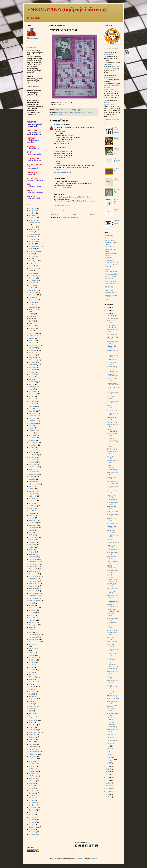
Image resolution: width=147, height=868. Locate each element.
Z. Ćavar (32, 798)
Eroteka (31, 321)
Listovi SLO (33, 418)
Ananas (31, 232)
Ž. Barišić (32, 791)
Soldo (31, 701)
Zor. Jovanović (33, 834)
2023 (108, 766)
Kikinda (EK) (33, 382)
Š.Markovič (32, 677)
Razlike (31, 630)
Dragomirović (33, 300)
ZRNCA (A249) (112, 630)
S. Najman (32, 660)
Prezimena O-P (34, 584)
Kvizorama (32, 394)
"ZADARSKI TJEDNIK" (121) (113, 371)
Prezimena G (33, 569)
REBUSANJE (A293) (111, 527)
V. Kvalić (32, 769)
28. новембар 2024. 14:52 (63, 172)
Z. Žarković (32, 829)
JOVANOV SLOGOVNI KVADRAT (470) (113, 440)
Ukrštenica (60, 115)
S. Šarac (32, 665)
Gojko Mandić (63, 112)
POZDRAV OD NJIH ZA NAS (112, 326)
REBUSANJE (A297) (111, 418)
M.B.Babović (33, 462)
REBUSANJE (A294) (111, 508)
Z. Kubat (32, 815)
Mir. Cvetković (33, 494)
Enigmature (33, 316)
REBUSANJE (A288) (111, 710)
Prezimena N (33, 581)
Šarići (83, 112)
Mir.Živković (33, 496)
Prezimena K (33, 574)
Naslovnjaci (33, 520)
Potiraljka (32, 554)
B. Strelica (32, 256)
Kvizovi (31, 396)
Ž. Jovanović (33, 810)
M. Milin (31, 447)
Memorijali (32, 479)
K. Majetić (32, 372)
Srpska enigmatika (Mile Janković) (111, 296)
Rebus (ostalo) (34, 635)
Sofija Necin (33, 699)
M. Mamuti (32, 440)
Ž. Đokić (31, 805)
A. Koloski (32, 213)
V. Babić (31, 761)
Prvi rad (31, 603)
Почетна (73, 214)
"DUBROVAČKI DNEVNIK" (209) (113, 384)
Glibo (31, 331)
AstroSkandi (33, 239)
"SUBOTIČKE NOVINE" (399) (113, 375)
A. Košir (31, 215)
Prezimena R (33, 586)
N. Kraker (32, 503)
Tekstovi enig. (33, 754)
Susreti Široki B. (34, 732)
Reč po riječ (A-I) (34, 642)
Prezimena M (33, 579)
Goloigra (32, 338)
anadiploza (32, 227)
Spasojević (32, 706)
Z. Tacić (31, 825)
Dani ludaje (32, 293)
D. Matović (32, 283)
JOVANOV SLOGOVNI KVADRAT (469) (113, 664)
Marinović (32, 477)
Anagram (32, 229)
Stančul (31, 713)
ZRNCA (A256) (112, 410)
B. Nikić (31, 254)
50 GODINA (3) (112, 706)
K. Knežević (33, 370)
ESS (30, 323)
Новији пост (54, 214)
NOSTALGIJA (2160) (112, 626)
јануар (110, 763)
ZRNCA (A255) (112, 449)
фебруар (111, 760)
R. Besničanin (33, 608)
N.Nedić (31, 513)
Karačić (31, 377)
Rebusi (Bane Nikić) (112, 284)
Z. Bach (31, 788)
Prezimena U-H (34, 596)
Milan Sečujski (33, 484)
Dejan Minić (33, 295)
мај (109, 752)
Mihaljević (32, 482)
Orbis (31, 532)
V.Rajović (32, 778)
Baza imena (109, 235)
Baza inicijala (110, 238)
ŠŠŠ (30, 711)
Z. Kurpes (32, 817)
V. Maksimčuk (33, 771)
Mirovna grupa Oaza (112, 274)
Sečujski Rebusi (111, 293)
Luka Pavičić (33, 430)
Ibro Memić (32, 348)
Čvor (57, 112)
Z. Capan (32, 795)
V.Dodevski (32, 776)
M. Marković (33, 445)
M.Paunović (33, 464)
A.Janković (32, 220)
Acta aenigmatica (34, 223)
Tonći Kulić (32, 757)
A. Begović (32, 208)
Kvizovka (32, 399)
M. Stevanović (33, 455)
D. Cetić (31, 273)
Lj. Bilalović (32, 423)
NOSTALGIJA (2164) (112, 496)
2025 (108, 310)
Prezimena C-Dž (34, 562)
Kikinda (31, 379)
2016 (108, 786)
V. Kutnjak (32, 766)
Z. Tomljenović (33, 827)
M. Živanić (32, 460)
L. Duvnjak (32, 401)
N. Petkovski (33, 506)
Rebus (31, 632)
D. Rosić (32, 288)
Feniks (31, 328)
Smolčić (31, 694)
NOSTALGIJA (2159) (112, 692)
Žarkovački (32, 832)
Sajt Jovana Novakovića (109, 287)
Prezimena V (33, 598)
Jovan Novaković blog (112, 263)
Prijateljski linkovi (34, 601)
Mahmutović (33, 472)
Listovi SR (32, 421)
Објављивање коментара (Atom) (72, 217)
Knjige (31, 384)
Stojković (32, 727)
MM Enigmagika (111, 276)
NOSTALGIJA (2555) (117, 191)
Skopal (31, 689)
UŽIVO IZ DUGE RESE (112, 338)
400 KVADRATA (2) (117, 160)
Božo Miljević (33, 261)
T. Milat (31, 742)
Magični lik (32, 469)
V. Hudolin (32, 764)
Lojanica (32, 428)
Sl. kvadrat (32, 692)
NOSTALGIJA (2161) (112, 585)
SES (30, 684)
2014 (108, 791)
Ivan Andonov (110, 260)
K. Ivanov (32, 367)
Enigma (31, 314)
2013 (108, 794)
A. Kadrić (32, 211)
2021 (108, 772)
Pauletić (31, 550)
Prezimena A (33, 557)
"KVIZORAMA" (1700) (112, 592)
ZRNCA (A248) (112, 669)
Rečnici (31, 653)
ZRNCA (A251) (112, 550)
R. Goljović (32, 610)
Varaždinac (32, 783)
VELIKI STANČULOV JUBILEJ (112, 687)
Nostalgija (70, 112)
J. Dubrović (32, 357)
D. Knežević (33, 280)
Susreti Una (33, 735)
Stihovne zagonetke (35, 716)
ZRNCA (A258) (112, 334)
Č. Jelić (31, 263)
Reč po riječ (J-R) (34, 644)
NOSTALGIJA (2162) (112, 546)
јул (109, 746)
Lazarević (32, 406)
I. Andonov (32, 343)
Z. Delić (31, 800)
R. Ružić (32, 615)
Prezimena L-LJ (34, 576)
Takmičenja (32, 747)
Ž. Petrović (32, 820)
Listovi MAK (33, 413)
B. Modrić (32, 249)
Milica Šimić (33, 486)
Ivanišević (32, 355)
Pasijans (32, 547)
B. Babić (32, 244)
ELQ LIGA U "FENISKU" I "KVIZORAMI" (112, 579)
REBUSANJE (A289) (111, 677)
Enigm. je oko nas (35, 310)
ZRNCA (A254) (112, 470)
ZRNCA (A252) (112, 523)
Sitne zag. (32, 687)
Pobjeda (31, 552)
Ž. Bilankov (32, 793)
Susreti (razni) (33, 730)
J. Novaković (33, 360)
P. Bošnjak (32, 540)
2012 (108, 797)
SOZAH (31, 704)
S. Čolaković (33, 658)
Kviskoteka (32, 391)
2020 (108, 775)
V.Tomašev (32, 781)
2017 (108, 783)
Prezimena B (77, 112)
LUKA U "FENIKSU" (114, 542)
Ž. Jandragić (33, 808)
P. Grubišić (32, 545)
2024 (108, 313)
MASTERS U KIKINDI (111, 322)
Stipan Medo (33, 725)
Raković (31, 627)
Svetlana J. (32, 737)
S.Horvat (32, 674)
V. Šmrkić (32, 773)
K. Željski (32, 375)
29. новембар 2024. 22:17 (63, 206)
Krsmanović (33, 387)
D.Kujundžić (33, 290)
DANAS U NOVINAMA (112, 659)
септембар (111, 740)
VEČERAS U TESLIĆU (111, 531)
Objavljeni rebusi (111, 281)
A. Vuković (32, 218)
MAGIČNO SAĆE (113, 511)
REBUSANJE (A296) (111, 457)
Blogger (94, 859)
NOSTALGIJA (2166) (112, 407)
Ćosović (31, 266)
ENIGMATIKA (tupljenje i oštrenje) (67, 9)
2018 (108, 780)
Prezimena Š (33, 591)
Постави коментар (58, 210)
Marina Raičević (34, 474)
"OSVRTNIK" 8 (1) (117, 201)
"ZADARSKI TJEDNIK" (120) (113, 601)
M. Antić (31, 433)
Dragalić (31, 297)
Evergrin (32, 326)
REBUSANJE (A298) (111, 398)
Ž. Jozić (31, 812)
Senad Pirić (33, 682)
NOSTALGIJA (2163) (112, 520)
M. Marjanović (33, 443)
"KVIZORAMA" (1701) (112, 380)
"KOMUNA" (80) (112, 422)
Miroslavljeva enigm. (112, 272)
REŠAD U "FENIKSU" (112, 567)
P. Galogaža (33, 542)
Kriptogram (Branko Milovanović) (112, 266)
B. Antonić (32, 242)
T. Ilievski (32, 739)
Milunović (32, 491)
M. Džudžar (33, 435)
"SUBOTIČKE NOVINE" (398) (113, 606)
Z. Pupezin (32, 822)
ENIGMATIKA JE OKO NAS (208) (113, 482)
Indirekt (31, 353)
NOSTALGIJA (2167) (112, 363)
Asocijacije (32, 237)
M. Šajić (31, 452)
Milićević (32, 489)
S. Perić (31, 662)
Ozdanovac (33, 537)
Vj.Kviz (31, 786)
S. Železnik (32, 670)
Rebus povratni (34, 640)
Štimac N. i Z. (33, 720)
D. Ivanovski (33, 276)
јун (109, 749)
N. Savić (32, 508)
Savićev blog (109, 290)
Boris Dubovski (110, 240)
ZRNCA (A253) (112, 500)
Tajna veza (32, 744)
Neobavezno (33, 523)
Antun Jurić (32, 234)
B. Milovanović (33, 246)
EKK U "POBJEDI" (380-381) (113, 646)
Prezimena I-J (33, 571)
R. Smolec (32, 618)
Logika (31, 426)
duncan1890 (79, 859)
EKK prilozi (32, 307)
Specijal (31, 709)
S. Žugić (31, 672)
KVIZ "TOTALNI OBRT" (112, 492)
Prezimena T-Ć (34, 593)
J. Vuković (32, 362)
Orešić (31, 535)
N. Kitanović (33, 501)
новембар (111, 318)
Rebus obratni (33, 637)
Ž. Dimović (32, 803)
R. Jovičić (32, 613)
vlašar (106, 101)
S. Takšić (32, 667)
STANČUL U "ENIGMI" (111, 466)
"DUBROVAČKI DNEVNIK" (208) (113, 610)
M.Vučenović (33, 467)
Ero (30, 319)
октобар (110, 738)
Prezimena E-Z (34, 567)
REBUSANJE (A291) (111, 615)
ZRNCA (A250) (112, 588)
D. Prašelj (32, 285)
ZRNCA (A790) (116, 139)
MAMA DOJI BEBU (113, 699)
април (110, 754)
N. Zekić (31, 511)
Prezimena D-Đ (34, 564)
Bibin (30, 258)
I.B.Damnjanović (34, 345)
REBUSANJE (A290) (111, 638)
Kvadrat (31, 389)
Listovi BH (32, 409)
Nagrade (32, 518)
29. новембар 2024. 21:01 (63, 188)
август (110, 743)
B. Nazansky (33, 251)
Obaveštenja (33, 528)
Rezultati (32, 655)
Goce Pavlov (33, 333)
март (109, 757)
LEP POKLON (112, 623)
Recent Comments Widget (114, 119)
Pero (105, 53)
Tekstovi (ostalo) (34, 752)
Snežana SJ (33, 696)
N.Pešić (31, 516)
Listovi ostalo (33, 416)
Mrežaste (32, 498)
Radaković (32, 622)
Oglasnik (32, 530)
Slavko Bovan (59, 125)
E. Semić (32, 305)
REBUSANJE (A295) (111, 478)
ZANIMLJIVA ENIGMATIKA (112, 719)
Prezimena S (33, 588)
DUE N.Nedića (110, 247)
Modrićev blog (110, 279)
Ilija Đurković (33, 350)
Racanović (32, 620)
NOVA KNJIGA (116, 180)
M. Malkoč (32, 438)
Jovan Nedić (33, 365)
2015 (108, 789)
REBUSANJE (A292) (111, 558)
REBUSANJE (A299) (111, 347)
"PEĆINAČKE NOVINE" (112, 723)
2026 (108, 308)
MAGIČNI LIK (112, 575)
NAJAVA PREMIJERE (112, 430)
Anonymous (107, 85)
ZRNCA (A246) (112, 727)
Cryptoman (32, 268)
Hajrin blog (109, 258)
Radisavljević (33, 625)
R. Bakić (32, 605)
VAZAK (108, 299)
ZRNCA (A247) (112, 696)
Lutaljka (108, 269)
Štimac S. (32, 722)
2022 (108, 769)
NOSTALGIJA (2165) (112, 445)
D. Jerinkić (32, 278)
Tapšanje (32, 749)
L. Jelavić (32, 404)
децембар (111, 316)
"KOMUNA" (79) (112, 642)
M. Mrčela (32, 450)
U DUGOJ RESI (112, 360)
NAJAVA (110, 540)
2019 (108, 777)
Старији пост (93, 214)
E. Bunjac (32, 302)
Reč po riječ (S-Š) (35, 649)
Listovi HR (32, 411)
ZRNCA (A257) (112, 367)
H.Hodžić (32, 340)
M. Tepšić (32, 457)
